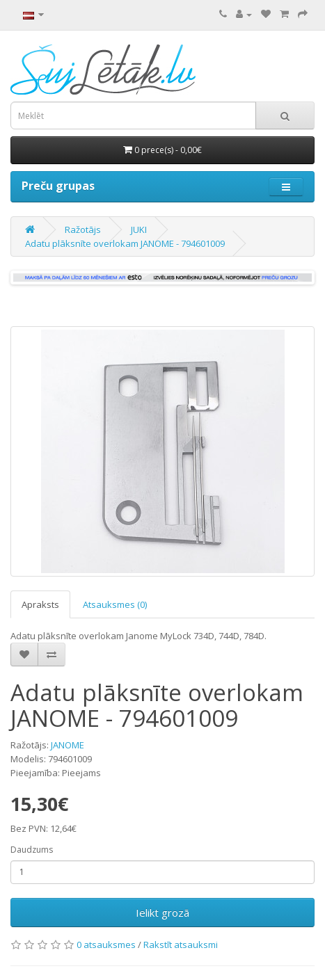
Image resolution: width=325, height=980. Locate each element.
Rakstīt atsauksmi (181, 945)
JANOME (68, 745)
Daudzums (32, 850)
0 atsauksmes (106, 945)
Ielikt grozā (162, 913)
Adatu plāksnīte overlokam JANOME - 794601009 (125, 243)
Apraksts (40, 604)
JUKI (139, 230)
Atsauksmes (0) (115, 604)
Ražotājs (83, 230)
